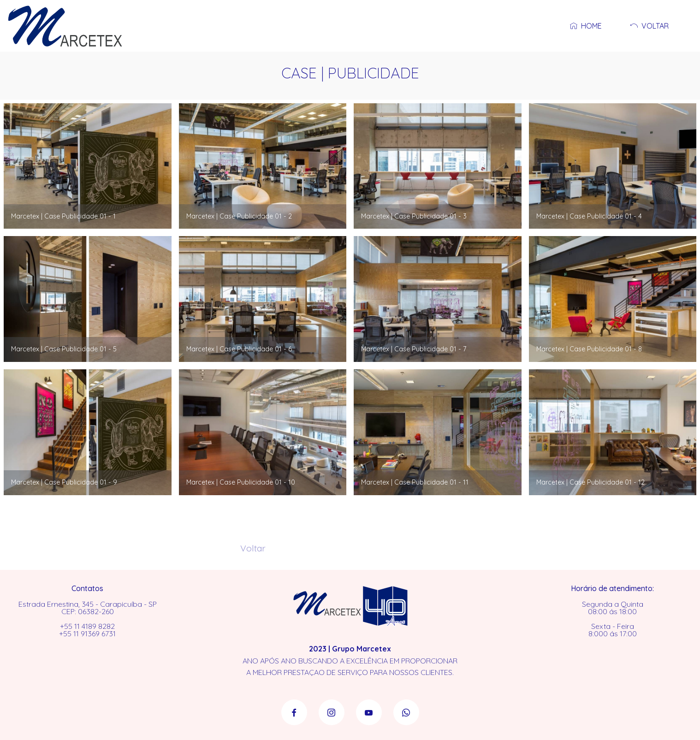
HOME (584, 26)
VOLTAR (648, 26)
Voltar (253, 553)
